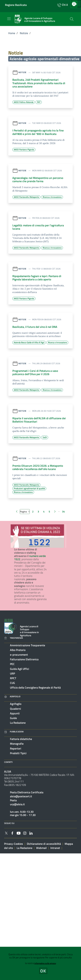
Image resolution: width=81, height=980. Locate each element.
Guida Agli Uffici (20, 669)
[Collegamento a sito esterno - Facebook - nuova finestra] (12, 833)
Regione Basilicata (16, 5)
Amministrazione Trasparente (28, 645)
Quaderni (15, 709)
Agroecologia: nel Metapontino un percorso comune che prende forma (38, 179)
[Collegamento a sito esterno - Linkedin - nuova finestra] (31, 833)
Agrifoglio (16, 704)
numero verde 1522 (30, 558)
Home (12, 33)
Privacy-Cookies (14, 844)
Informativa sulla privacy (45, 963)
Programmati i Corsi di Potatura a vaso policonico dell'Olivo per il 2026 (35, 372)
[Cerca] (72, 19)
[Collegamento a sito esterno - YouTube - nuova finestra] (19, 833)
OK (43, 971)
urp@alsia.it (17, 804)
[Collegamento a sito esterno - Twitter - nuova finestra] (6, 833)
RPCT (13, 678)
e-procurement (19, 655)
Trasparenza (13, 638)
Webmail (41, 848)
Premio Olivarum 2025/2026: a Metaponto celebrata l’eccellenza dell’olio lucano (38, 467)
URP (12, 673)
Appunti (15, 713)
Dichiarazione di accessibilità (44, 844)
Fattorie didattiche (21, 739)
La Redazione (18, 723)
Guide (13, 718)
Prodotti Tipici (18, 753)
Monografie (17, 744)
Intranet (55, 848)
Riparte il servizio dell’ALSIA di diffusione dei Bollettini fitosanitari (39, 420)
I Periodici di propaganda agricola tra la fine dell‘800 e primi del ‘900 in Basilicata (38, 132)
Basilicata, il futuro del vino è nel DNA (35, 327)
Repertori (16, 748)
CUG (12, 683)
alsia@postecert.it (21, 796)
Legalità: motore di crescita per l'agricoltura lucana (38, 227)
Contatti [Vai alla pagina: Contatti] (8, 762)
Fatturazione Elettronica (24, 659)
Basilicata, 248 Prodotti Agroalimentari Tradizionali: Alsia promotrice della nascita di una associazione (39, 83)
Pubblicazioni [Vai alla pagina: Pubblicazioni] (14, 732)
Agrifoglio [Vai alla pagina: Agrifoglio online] (12, 696)
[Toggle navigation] (9, 19)
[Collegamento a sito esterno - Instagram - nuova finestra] (25, 833)
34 (63, 511)
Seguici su (9, 823)
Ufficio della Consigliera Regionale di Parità (35, 688)
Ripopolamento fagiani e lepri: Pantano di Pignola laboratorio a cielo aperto (37, 278)
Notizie (24, 33)
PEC (12, 664)
